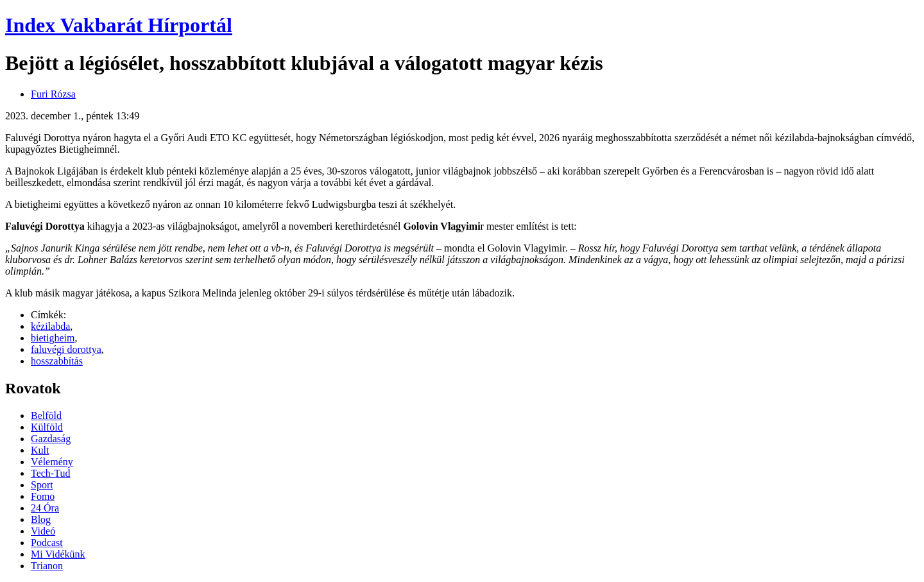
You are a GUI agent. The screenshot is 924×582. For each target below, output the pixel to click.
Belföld (46, 415)
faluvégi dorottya (66, 349)
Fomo (43, 496)
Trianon (47, 566)
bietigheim (53, 338)
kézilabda (50, 326)
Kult (40, 450)
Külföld (47, 427)
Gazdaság (51, 439)
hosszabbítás (57, 361)
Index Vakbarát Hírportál (119, 25)
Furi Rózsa (53, 94)
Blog (41, 519)
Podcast (47, 543)
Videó (43, 531)
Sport (42, 485)
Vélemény (52, 462)
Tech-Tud (50, 473)
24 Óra (45, 508)
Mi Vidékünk (58, 554)
